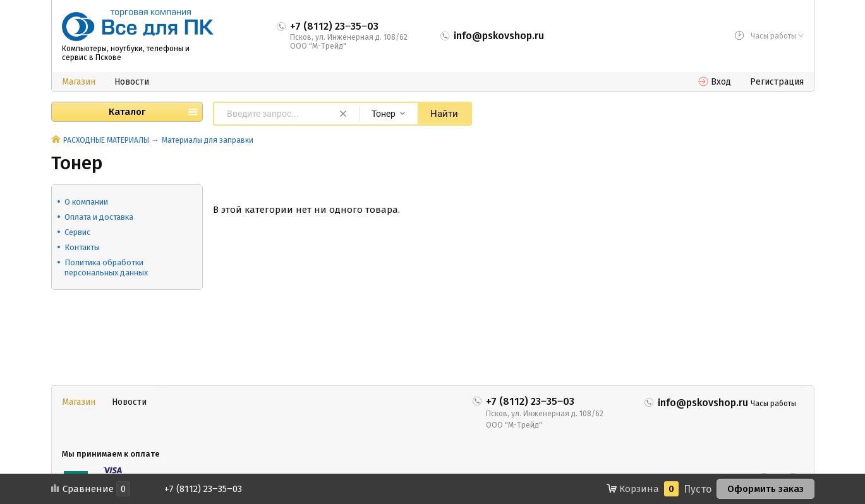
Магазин (79, 82)
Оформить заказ (765, 489)
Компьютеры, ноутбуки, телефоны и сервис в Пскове (126, 53)
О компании (86, 202)
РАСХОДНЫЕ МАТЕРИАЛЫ (106, 140)
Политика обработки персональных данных (106, 267)
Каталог (127, 112)
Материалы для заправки (208, 140)
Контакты (82, 247)
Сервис (77, 232)
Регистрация (777, 82)
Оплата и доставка (99, 217)
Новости (132, 82)
